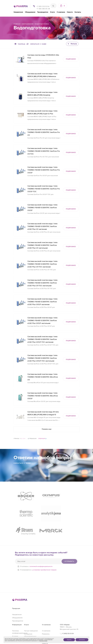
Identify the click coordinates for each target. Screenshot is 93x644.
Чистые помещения (31, 609)
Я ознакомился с (38, 548)
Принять (69, 640)
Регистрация (28, 620)
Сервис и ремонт (30, 623)
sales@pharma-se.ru (68, 627)
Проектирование (30, 626)
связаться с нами (23, 463)
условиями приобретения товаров (44, 548)
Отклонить (82, 640)
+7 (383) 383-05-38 (68, 623)
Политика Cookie (43, 641)
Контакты (78, 12)
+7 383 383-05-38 (43, 9)
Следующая (42, 439)
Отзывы (45, 618)
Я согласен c (36, 544)
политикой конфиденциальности (41, 544)
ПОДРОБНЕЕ (71, 59)
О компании (61, 12)
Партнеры (45, 615)
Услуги (52, 12)
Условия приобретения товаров (17, 616)
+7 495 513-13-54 (43, 6)
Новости (70, 12)
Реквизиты (46, 612)
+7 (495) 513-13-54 (68, 611)
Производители (43, 12)
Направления (18, 12)
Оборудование (30, 12)
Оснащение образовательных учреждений (30, 614)
